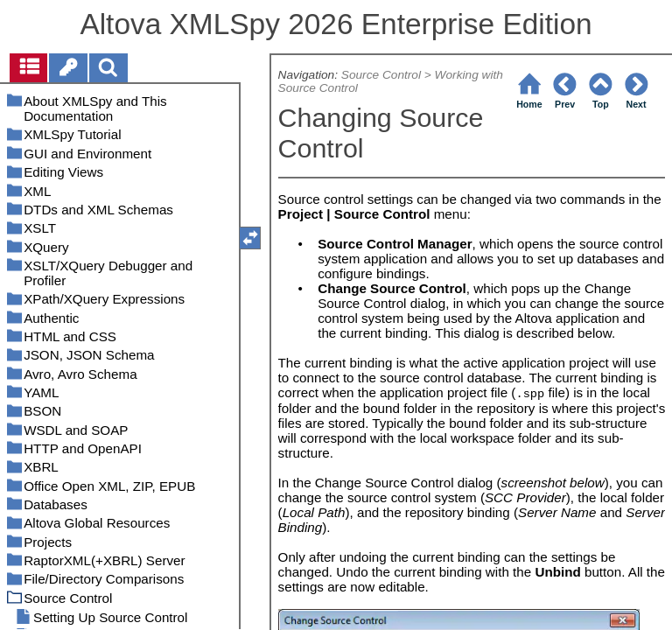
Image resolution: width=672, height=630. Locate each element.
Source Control (381, 75)
